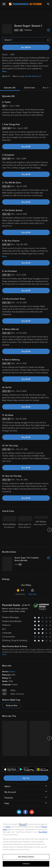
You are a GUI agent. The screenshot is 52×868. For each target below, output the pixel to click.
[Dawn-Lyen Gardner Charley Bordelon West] (25, 528)
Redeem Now (12, 703)
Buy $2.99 (26, 144)
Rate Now (33, 592)
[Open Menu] (4, 4)
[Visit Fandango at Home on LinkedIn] (19, 811)
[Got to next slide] (49, 528)
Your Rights (43, 832)
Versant (23, 824)
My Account (10, 790)
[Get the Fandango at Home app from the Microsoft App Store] (42, 768)
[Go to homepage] (25, 4)
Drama (12, 669)
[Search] (48, 4)
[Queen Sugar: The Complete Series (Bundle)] (32, 557)
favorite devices (33, 74)
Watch (7, 784)
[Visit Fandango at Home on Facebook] (25, 811)
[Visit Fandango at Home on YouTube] (32, 811)
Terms (8, 827)
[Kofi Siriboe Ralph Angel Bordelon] (41, 528)
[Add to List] (48, 30)
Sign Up (26, 776)
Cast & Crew (29, 86)
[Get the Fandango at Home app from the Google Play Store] (27, 768)
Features (9, 796)
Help (7, 801)
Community (20, 592)
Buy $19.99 (26, 45)
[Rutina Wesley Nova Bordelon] (9, 528)
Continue (26, 864)
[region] (26, 842)
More (5, 69)
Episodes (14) (10, 86)
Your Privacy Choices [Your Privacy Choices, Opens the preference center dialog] (26, 857)
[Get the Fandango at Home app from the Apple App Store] (10, 768)
